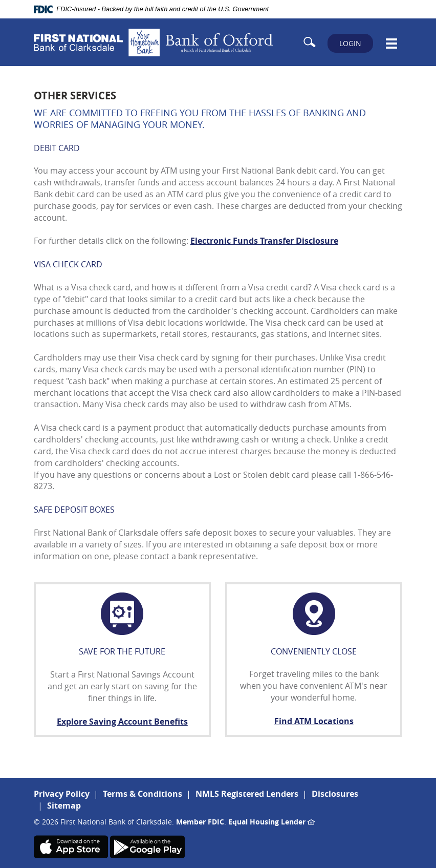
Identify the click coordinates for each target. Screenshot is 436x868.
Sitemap (64, 806)
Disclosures (335, 794)
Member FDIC (200, 822)
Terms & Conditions (143, 794)
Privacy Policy (62, 794)
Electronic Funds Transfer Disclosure (264, 241)
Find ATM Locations (314, 721)
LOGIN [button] (350, 43)
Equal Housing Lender (271, 822)
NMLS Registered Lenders (247, 794)
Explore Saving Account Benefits (122, 722)
